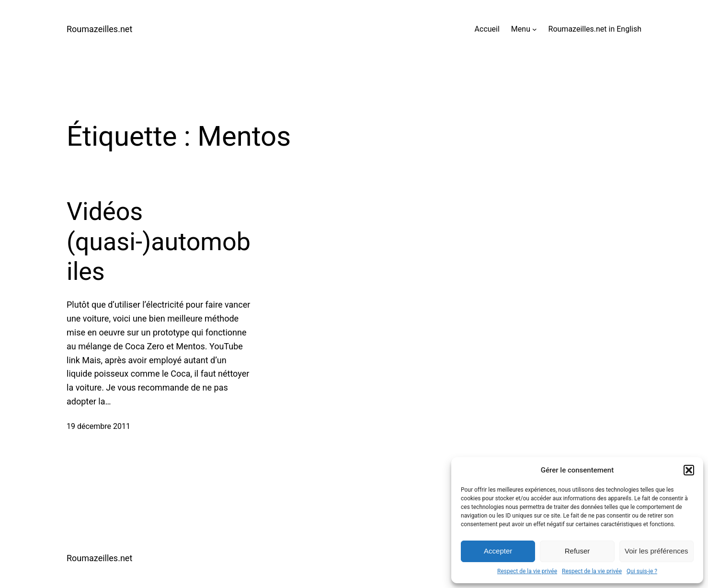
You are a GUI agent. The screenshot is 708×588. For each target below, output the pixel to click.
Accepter (498, 551)
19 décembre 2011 (98, 426)
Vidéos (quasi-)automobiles (159, 242)
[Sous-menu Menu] (535, 29)
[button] (689, 470)
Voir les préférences (657, 551)
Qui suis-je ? (642, 571)
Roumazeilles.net (99, 29)
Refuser (577, 551)
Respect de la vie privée (527, 571)
